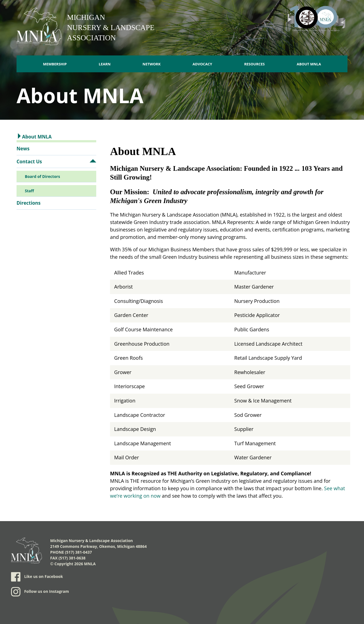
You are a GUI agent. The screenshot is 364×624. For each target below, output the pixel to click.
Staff (29, 191)
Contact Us (29, 162)
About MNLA (309, 64)
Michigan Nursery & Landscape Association (111, 28)
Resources (254, 64)
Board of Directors (42, 176)
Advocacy (202, 64)
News (23, 149)
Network (152, 64)
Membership (55, 64)
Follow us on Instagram (40, 592)
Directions (29, 203)
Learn (105, 64)
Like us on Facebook (37, 577)
